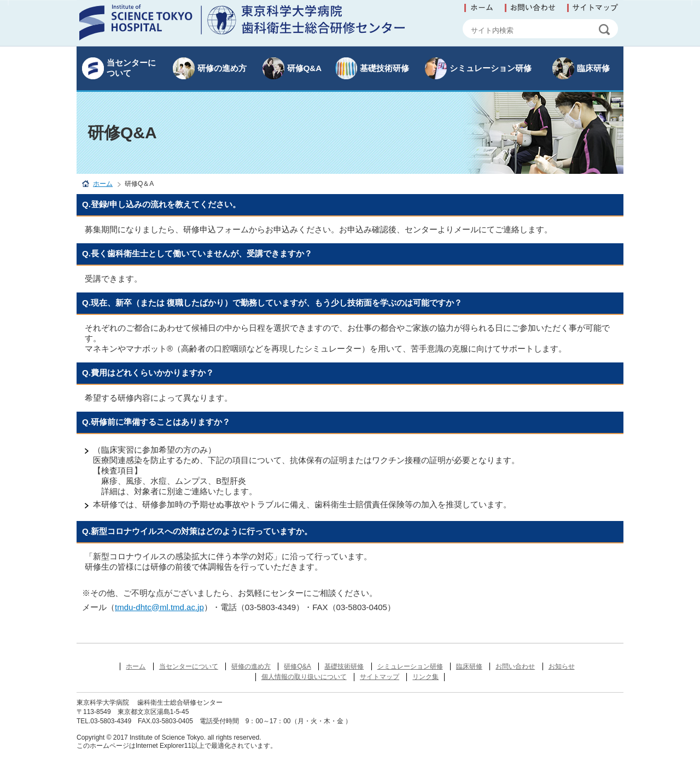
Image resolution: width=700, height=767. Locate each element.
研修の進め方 (222, 68)
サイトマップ (380, 677)
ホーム (103, 184)
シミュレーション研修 (491, 68)
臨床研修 (593, 68)
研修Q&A (304, 68)
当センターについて (131, 68)
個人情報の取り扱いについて (304, 677)
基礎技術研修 (384, 68)
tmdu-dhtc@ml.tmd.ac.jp (159, 607)
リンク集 (425, 677)
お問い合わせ (515, 666)
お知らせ (562, 666)
